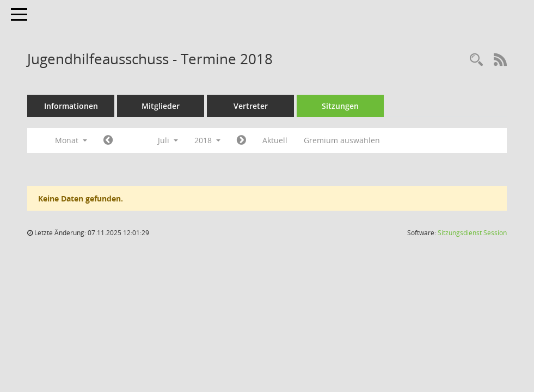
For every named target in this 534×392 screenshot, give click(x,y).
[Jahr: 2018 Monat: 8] (241, 140)
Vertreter (251, 106)
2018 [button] (207, 140)
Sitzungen (340, 106)
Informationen (71, 106)
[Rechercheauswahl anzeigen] (476, 60)
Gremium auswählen (342, 140)
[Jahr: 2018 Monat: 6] (108, 140)
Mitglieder (161, 106)
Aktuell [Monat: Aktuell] (275, 140)
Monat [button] (71, 140)
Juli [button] (168, 140)
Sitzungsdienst (472, 233)
